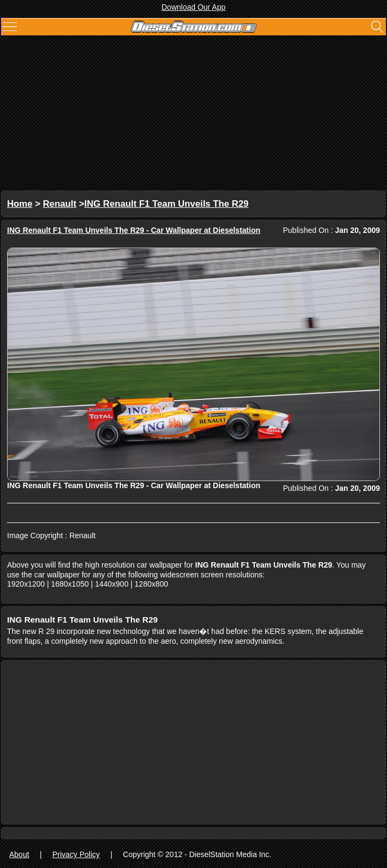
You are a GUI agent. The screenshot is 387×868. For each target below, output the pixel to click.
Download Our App (194, 7)
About (19, 854)
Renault (60, 204)
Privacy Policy (76, 854)
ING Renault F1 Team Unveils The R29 (167, 204)
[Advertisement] (193, 114)
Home (20, 204)
